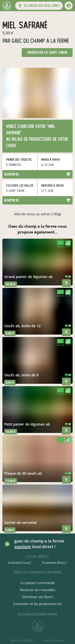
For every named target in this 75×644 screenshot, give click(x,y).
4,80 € (10, 333)
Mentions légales (22, 640)
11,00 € (11, 481)
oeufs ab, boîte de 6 (21, 375)
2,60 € (10, 382)
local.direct (37, 556)
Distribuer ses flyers (38, 597)
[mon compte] (69, 6)
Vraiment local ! (19, 563)
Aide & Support (54, 640)
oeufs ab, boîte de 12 (22, 326)
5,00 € (10, 530)
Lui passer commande (38, 583)
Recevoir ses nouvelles (38, 590)
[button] (39, 6)
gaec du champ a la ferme (40, 41)
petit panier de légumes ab (27, 424)
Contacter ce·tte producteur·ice (37, 604)
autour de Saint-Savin (37, 614)
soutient (23, 547)
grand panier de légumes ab (28, 277)
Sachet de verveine (20, 522)
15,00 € (11, 432)
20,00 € (11, 284)
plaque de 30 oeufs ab (23, 473)
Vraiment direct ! (55, 563)
